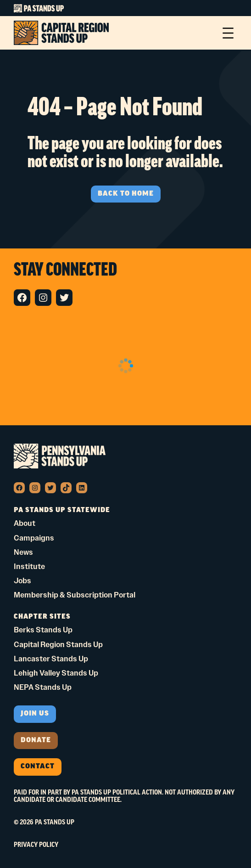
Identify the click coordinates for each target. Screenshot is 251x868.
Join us (35, 714)
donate (36, 741)
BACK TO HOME (126, 194)
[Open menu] (228, 33)
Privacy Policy (36, 845)
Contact (38, 767)
